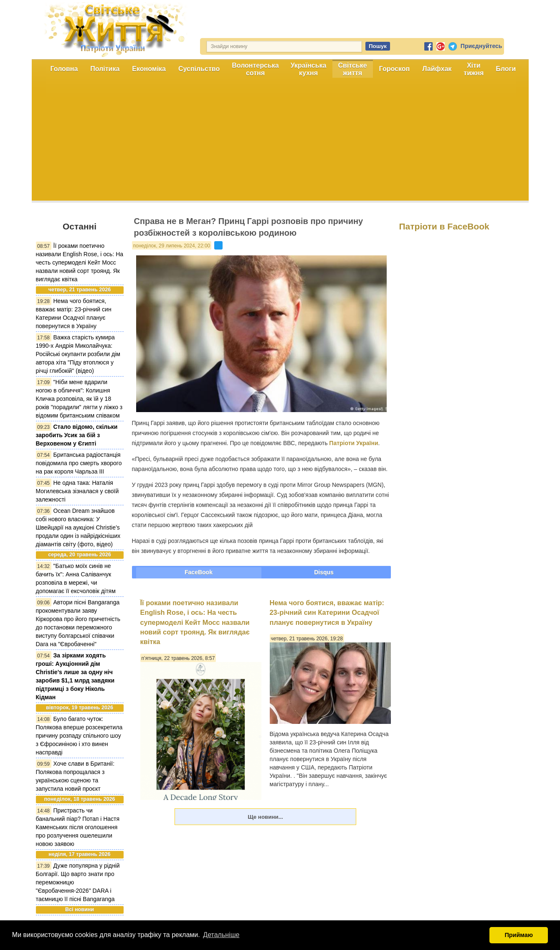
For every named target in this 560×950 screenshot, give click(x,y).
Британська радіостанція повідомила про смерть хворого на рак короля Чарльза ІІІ (79, 463)
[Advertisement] (280, 142)
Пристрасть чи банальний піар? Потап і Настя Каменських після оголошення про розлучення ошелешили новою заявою (78, 827)
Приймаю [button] (519, 935)
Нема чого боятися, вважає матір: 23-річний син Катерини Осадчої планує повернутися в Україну (327, 613)
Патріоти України (353, 443)
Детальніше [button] (221, 935)
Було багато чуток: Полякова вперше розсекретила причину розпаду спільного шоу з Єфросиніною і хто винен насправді (79, 736)
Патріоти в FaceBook (444, 226)
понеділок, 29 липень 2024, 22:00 (172, 246)
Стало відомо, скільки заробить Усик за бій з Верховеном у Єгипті (77, 435)
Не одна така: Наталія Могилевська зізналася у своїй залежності (77, 491)
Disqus (324, 572)
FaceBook (199, 572)
